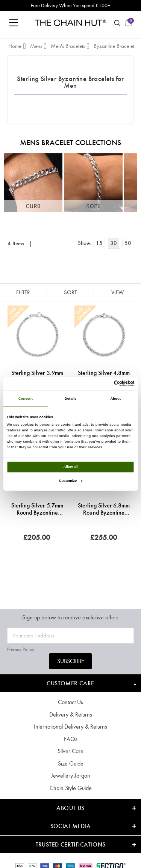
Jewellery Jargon (71, 776)
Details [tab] (70, 399)
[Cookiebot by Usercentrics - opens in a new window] (102, 384)
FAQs (71, 739)
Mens (36, 46)
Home (15, 46)
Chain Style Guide (71, 788)
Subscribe (71, 661)
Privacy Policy (21, 649)
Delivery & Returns (71, 714)
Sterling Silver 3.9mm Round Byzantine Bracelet (37, 376)
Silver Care (70, 751)
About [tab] (115, 399)
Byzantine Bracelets (115, 46)
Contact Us (70, 702)
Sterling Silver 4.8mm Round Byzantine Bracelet (104, 376)
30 (114, 243)
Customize (71, 481)
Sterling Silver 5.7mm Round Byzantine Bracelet (37, 509)
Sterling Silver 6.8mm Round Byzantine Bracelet (104, 509)
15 (99, 243)
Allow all (71, 467)
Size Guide (71, 763)
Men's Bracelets (68, 46)
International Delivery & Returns (70, 727)
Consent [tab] (26, 399)
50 (128, 243)
